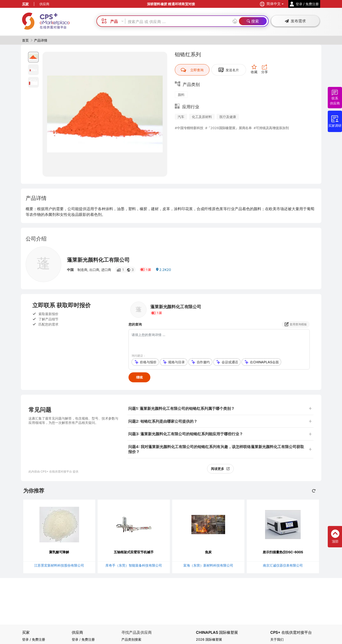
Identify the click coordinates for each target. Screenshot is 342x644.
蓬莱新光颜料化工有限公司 (98, 260)
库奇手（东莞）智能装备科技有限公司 (134, 565)
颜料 (181, 95)
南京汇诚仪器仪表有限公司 (283, 565)
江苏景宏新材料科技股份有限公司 (59, 565)
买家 (25, 4)
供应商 (44, 4)
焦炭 (208, 552)
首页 (25, 40)
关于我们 (277, 639)
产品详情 (41, 40)
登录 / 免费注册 (34, 639)
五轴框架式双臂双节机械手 (134, 552)
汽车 (181, 117)
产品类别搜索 (131, 639)
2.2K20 (163, 270)
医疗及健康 (228, 117)
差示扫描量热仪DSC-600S (283, 552)
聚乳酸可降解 (59, 552)
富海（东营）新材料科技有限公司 (208, 565)
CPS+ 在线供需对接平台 (291, 632)
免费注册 (88, 639)
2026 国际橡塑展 (209, 639)
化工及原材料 (202, 117)
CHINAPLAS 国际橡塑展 (217, 632)
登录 (75, 639)
